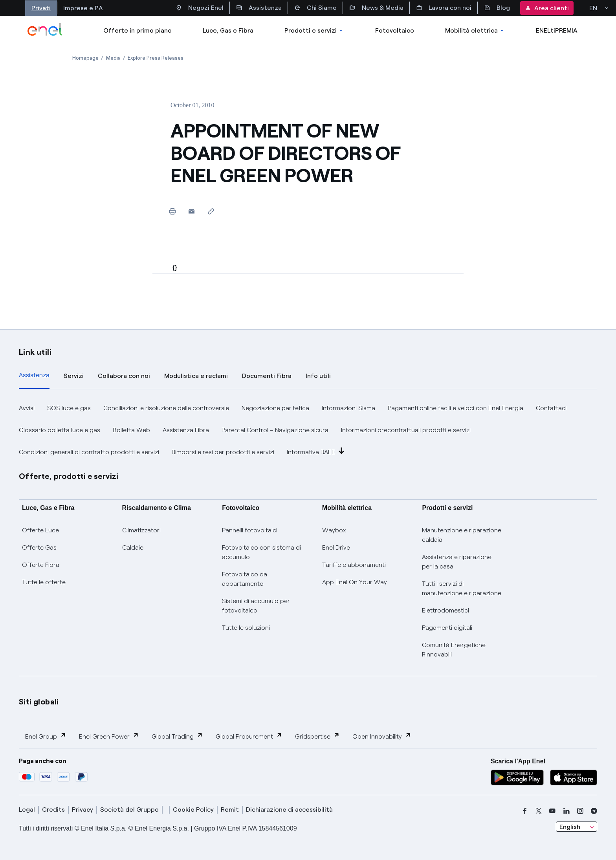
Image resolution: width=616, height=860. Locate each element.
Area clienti (547, 8)
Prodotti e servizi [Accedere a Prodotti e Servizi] (314, 30)
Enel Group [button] (46, 736)
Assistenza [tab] (34, 375)
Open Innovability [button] (382, 736)
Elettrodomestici (445, 610)
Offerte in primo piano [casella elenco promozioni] (137, 30)
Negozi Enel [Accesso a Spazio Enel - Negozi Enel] (200, 8)
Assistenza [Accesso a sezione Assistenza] (259, 8)
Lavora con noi (444, 8)
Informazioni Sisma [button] (348, 408)
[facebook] (525, 811)
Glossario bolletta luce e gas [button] (60, 430)
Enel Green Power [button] (109, 736)
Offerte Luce (40, 530)
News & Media (376, 8)
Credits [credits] (53, 810)
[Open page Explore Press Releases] (156, 58)
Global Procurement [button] (249, 736)
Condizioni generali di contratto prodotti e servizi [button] (89, 452)
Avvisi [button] (27, 408)
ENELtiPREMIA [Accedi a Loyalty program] (557, 30)
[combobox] (577, 827)
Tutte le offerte (44, 582)
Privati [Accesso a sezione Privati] (41, 8)
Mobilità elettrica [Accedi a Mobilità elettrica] (475, 30)
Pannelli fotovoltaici (250, 530)
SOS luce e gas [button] (69, 408)
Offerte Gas (39, 547)
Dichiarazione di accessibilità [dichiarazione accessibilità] (289, 810)
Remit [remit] (230, 810)
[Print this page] (172, 211)
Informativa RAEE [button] (316, 452)
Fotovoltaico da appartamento (245, 579)
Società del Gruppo (129, 810)
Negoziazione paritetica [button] (275, 408)
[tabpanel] (308, 430)
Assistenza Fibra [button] (186, 430)
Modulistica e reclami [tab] (196, 376)
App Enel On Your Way (355, 582)
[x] (539, 811)
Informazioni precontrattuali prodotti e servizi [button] (406, 430)
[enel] (45, 29)
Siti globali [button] (39, 702)
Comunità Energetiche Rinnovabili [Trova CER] (454, 650)
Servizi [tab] (74, 376)
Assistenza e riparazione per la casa (457, 562)
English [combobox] (570, 827)
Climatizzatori (141, 530)
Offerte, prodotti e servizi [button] (69, 476)
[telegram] (594, 811)
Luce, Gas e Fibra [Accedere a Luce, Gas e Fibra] (228, 30)
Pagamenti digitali (447, 628)
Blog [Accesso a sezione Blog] (497, 8)
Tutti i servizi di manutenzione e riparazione (462, 588)
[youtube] (552, 811)
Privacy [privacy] (82, 810)
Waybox (334, 530)
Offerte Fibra (41, 565)
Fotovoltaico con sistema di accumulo (261, 552)
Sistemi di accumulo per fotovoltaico (256, 606)
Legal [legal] (27, 810)
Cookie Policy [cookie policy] (193, 810)
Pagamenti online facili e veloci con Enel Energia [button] (456, 408)
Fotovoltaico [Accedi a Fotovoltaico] (395, 30)
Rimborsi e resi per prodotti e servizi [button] (223, 452)
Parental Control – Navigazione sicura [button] (275, 430)
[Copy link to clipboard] (211, 211)
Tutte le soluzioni (246, 628)
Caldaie (133, 547)
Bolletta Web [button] (131, 430)
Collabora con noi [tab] (124, 376)
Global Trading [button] (177, 736)
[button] (192, 211)
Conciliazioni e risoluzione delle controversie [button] (166, 408)
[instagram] (580, 811)
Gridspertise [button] (317, 736)
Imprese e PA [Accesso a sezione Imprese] (83, 8)
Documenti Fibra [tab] (267, 376)
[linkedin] (566, 811)
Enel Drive (336, 547)
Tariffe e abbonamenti (354, 565)
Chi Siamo (315, 8)
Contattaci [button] (551, 408)
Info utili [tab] (318, 376)
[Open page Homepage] (85, 58)
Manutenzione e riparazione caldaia (462, 535)
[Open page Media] (113, 58)
